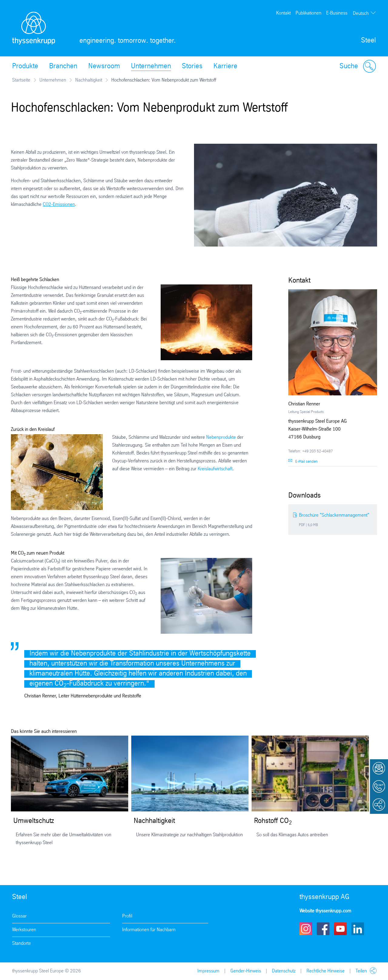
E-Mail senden (306, 462)
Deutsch (361, 13)
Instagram (306, 929)
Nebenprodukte (222, 437)
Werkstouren (24, 930)
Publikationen (308, 13)
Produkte (25, 66)
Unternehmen (151, 66)
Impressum (208, 971)
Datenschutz (284, 971)
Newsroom (104, 66)
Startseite (21, 80)
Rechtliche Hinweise (326, 971)
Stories (192, 66)
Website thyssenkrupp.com (325, 911)
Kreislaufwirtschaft (215, 469)
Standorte (22, 943)
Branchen (63, 66)
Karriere (225, 66)
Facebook (323, 929)
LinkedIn (358, 929)
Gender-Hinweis (246, 971)
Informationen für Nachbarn (149, 930)
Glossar (19, 916)
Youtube (340, 929)
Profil (127, 916)
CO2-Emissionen (59, 205)
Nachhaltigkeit (89, 80)
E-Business (337, 13)
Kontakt (283, 13)
